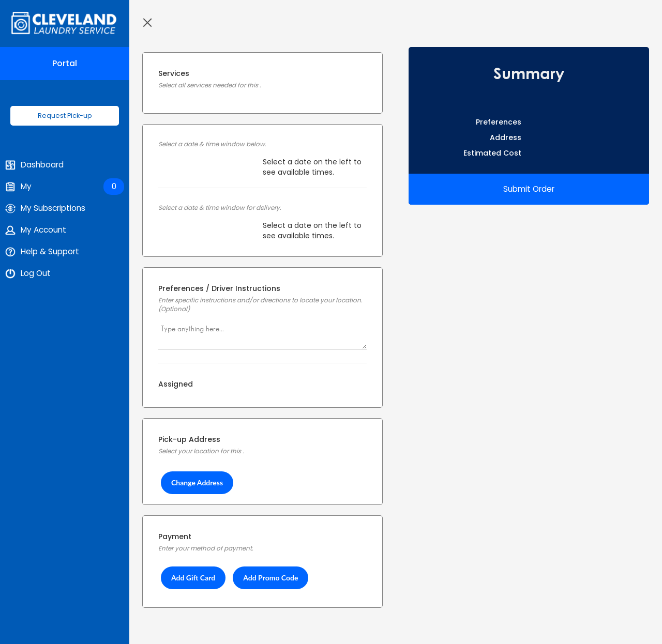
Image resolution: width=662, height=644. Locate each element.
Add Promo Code (270, 578)
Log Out (28, 273)
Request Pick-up (65, 116)
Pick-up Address (189, 439)
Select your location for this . (201, 451)
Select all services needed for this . (209, 85)
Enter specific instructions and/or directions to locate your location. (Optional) (260, 305)
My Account (36, 230)
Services (174, 73)
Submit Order (529, 189)
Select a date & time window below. (212, 144)
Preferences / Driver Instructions (219, 288)
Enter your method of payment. (206, 548)
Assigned (176, 384)
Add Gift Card (193, 578)
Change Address (197, 482)
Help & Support (42, 252)
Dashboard (34, 165)
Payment (175, 536)
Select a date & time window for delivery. (220, 208)
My (65, 187)
